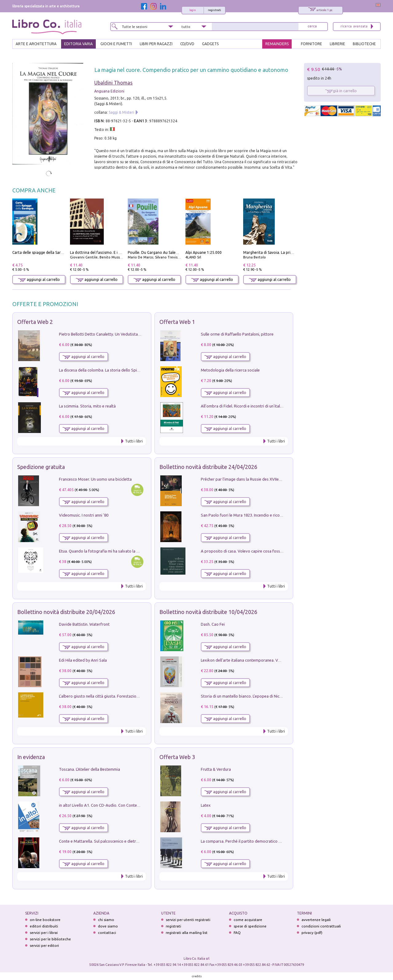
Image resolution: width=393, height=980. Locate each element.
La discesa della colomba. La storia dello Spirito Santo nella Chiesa (118, 370)
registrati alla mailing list (187, 933)
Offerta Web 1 (177, 322)
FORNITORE (311, 44)
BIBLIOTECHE (364, 44)
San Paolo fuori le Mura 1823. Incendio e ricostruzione (249, 515)
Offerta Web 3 (177, 757)
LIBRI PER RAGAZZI (156, 44)
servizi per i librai (44, 933)
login (193, 10)
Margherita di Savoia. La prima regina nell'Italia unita (289, 252)
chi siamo (106, 920)
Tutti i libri (134, 441)
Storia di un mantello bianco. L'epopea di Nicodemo (247, 696)
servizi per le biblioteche (50, 939)
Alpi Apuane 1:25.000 (204, 252)
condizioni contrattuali (321, 926)
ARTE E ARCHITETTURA (36, 44)
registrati (214, 10)
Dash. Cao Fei (213, 624)
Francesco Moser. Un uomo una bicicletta (95, 479)
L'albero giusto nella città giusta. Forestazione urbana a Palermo (116, 696)
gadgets (210, 44)
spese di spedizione (250, 926)
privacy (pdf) (312, 933)
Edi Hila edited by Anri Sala (83, 660)
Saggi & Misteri (121, 112)
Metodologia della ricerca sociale (230, 370)
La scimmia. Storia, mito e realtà (87, 406)
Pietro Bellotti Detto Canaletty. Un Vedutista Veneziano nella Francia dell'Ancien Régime (137, 334)
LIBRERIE (337, 44)
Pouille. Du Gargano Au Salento (155, 252)
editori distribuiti (44, 926)
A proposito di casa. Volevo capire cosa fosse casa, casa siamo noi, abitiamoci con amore (280, 551)
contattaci (107, 933)
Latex (206, 805)
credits (197, 976)
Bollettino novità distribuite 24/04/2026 (208, 467)
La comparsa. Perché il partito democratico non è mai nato (253, 841)
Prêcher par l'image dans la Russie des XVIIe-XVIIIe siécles (252, 479)
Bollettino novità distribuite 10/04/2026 (208, 612)
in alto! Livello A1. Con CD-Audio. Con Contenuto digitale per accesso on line (127, 805)
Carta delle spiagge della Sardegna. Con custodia (54, 252)
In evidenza (31, 757)
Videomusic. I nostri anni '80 (84, 515)
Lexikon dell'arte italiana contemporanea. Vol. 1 (243, 660)
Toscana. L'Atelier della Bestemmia (89, 769)
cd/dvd (187, 44)
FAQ (237, 933)
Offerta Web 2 (35, 322)
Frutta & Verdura (216, 769)
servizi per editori (44, 945)
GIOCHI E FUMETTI (116, 44)
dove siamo (108, 926)
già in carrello (341, 91)
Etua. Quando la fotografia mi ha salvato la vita (101, 551)
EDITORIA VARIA (78, 44)
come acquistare (248, 920)
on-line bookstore (45, 920)
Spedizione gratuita (41, 467)
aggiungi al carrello (39, 279)
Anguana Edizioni (109, 91)
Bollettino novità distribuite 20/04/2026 (66, 612)
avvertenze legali (316, 920)
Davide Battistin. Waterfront (84, 624)
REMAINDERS (277, 44)
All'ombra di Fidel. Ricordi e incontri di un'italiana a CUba (251, 406)
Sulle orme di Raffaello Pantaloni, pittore (237, 334)
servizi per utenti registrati (188, 920)
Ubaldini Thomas (113, 83)
